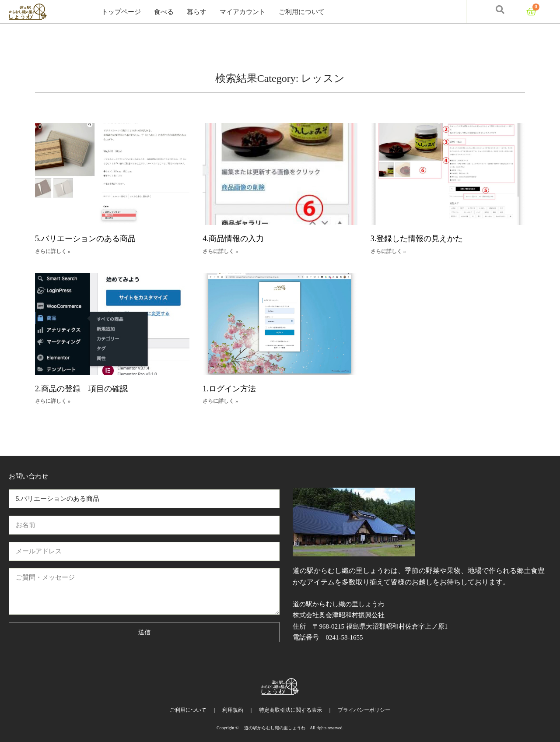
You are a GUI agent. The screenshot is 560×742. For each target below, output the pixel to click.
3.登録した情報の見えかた (417, 239)
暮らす (197, 12)
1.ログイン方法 (229, 389)
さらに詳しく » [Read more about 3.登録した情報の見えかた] (388, 251)
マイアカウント (243, 12)
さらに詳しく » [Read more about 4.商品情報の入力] (220, 251)
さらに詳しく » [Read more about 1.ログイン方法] (220, 401)
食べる (164, 12)
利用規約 (233, 710)
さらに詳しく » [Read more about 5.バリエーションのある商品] (53, 251)
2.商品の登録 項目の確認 (81, 389)
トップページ (121, 12)
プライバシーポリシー (364, 710)
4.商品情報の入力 (233, 239)
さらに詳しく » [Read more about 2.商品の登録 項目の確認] (53, 401)
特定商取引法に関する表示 (290, 710)
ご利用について (302, 12)
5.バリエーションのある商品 (85, 239)
